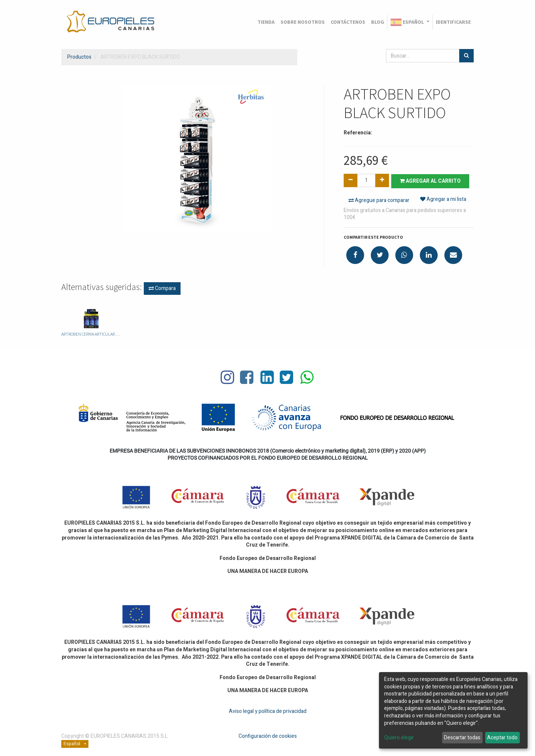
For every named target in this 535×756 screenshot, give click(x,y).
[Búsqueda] (466, 56)
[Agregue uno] (382, 180)
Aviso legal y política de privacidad (268, 711)
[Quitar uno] (351, 180)
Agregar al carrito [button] (432, 181)
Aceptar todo (502, 738)
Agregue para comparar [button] (379, 200)
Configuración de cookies (268, 736)
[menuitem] (266, 22)
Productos (79, 57)
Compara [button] (162, 288)
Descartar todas (462, 738)
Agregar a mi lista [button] (443, 200)
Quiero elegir (399, 738)
